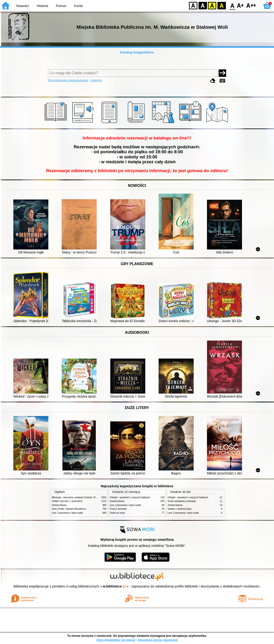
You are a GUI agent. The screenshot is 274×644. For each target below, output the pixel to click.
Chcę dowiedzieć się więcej (116, 640)
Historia (42, 6)
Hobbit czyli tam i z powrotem (67, 501)
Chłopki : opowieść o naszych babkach (130, 497)
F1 (240, 5)
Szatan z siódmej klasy (180, 509)
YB (212, 5)
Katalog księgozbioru (137, 52)
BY (222, 5)
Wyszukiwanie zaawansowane (68, 80)
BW (203, 5)
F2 (251, 5)
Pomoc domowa (118, 509)
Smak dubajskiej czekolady (182, 501)
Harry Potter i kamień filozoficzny (69, 509)
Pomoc (61, 6)
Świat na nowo (117, 513)
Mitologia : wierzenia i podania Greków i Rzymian (78, 497)
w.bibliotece (114, 586)
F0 (232, 5)
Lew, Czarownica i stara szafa (67, 513)
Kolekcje (96, 80)
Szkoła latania (59, 505)
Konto (78, 6)
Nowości (23, 6)
